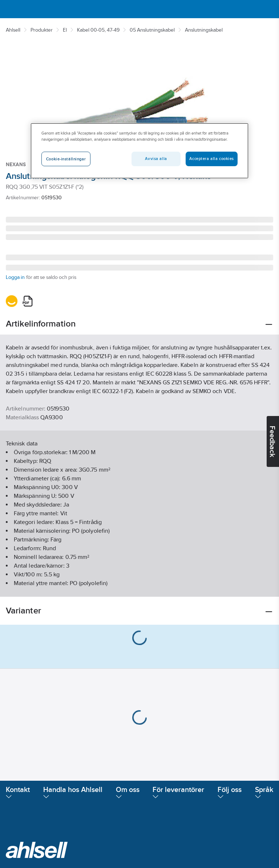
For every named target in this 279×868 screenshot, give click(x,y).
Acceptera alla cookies (212, 159)
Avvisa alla (156, 159)
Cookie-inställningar (66, 159)
